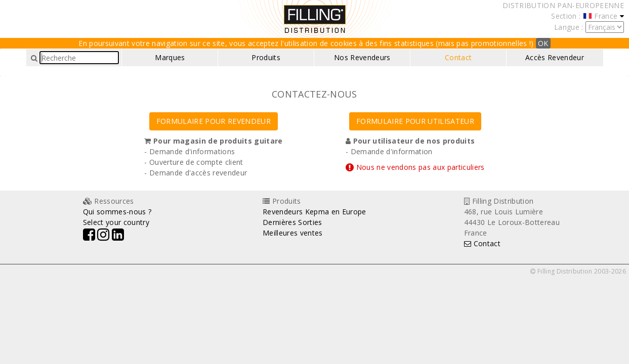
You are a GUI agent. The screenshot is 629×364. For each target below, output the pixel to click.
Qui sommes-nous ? (117, 212)
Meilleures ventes (293, 233)
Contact (458, 57)
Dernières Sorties (292, 222)
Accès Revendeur (555, 57)
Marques (170, 57)
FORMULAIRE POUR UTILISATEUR (415, 121)
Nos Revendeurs (362, 57)
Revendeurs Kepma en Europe (314, 212)
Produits (266, 57)
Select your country (116, 222)
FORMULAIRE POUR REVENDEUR (214, 121)
